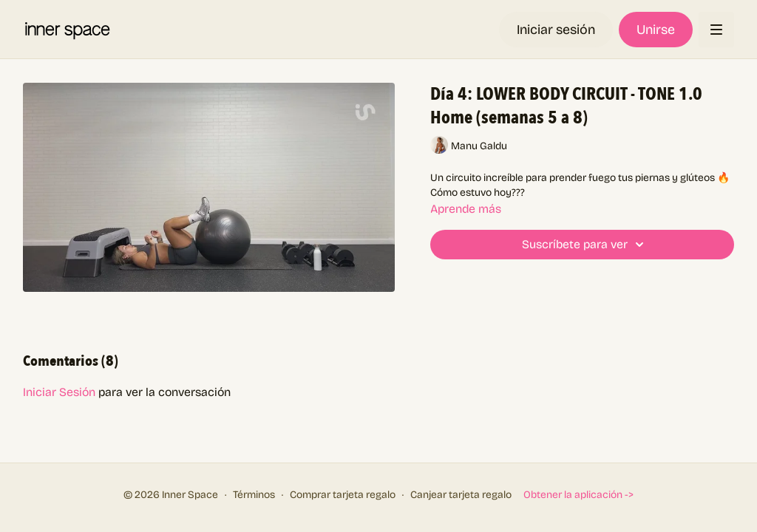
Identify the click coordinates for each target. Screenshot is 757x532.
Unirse (656, 30)
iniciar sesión (59, 392)
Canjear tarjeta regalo (461, 495)
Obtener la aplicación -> (578, 495)
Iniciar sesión (556, 30)
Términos (254, 495)
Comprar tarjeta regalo (343, 495)
